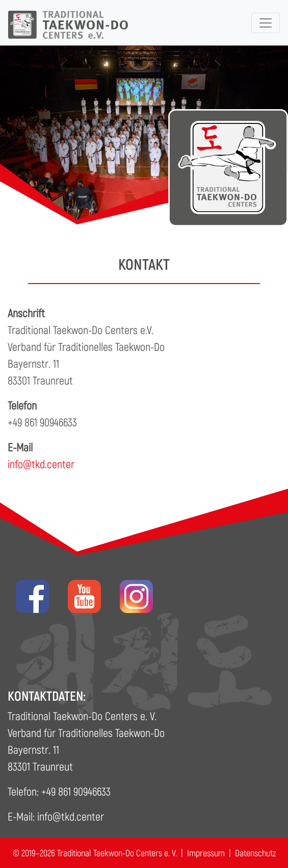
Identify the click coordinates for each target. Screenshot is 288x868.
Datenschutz (255, 853)
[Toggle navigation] (266, 23)
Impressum (206, 853)
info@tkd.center (41, 464)
